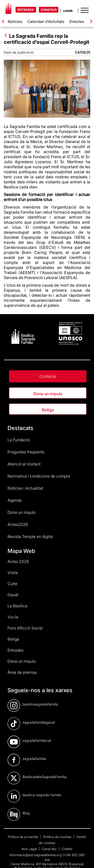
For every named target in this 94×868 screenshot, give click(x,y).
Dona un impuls (48, 394)
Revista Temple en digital (30, 537)
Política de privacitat (23, 837)
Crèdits (67, 849)
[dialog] (85, 858)
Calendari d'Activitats (46, 22)
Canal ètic (50, 849)
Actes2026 (18, 524)
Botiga (48, 410)
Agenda (15, 500)
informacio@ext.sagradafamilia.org (35, 855)
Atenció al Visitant (24, 464)
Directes (77, 22)
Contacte (48, 376)
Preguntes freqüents (26, 452)
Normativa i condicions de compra (39, 476)
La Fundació (19, 440)
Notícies (15, 22)
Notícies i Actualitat (25, 488)
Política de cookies (58, 837)
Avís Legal (30, 849)
